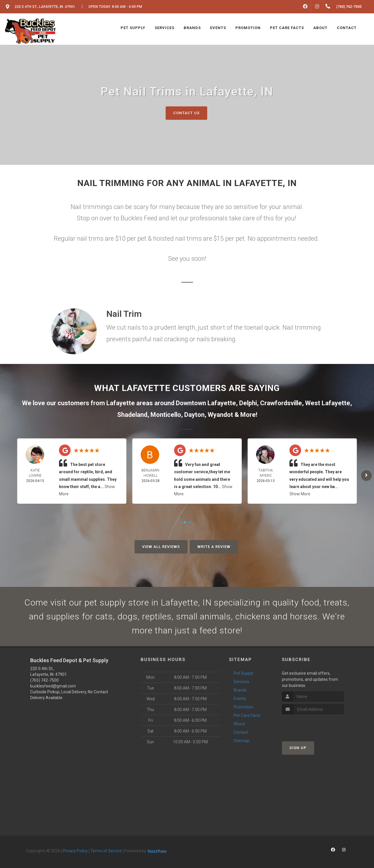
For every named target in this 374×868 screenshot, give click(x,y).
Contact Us (186, 113)
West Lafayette (328, 403)
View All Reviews (161, 547)
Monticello (166, 415)
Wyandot (220, 415)
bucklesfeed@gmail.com (53, 686)
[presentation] (313, 725)
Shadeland (132, 415)
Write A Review (214, 547)
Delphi (248, 403)
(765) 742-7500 (44, 680)
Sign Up (298, 748)
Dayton (194, 415)
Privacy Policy (75, 851)
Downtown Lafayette (206, 403)
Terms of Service (106, 851)
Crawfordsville (281, 403)
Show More (300, 494)
